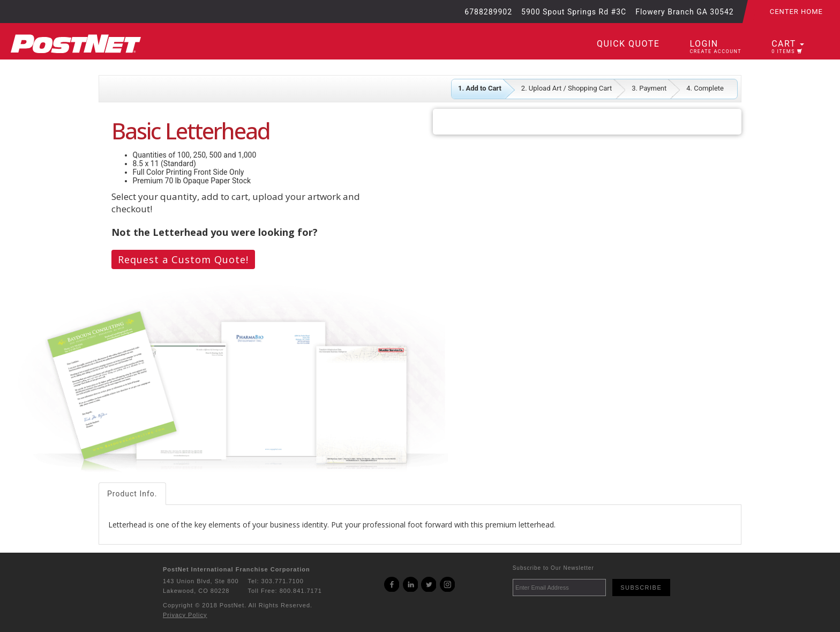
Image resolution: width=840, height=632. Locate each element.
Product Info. (132, 494)
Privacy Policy (185, 615)
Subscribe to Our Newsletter (553, 568)
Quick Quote (628, 44)
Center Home (796, 12)
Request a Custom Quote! (183, 259)
